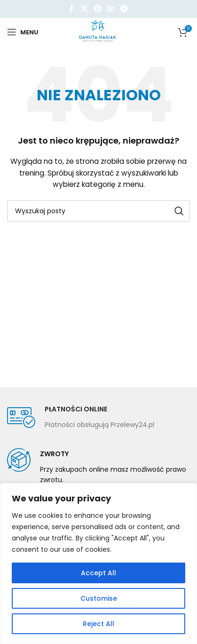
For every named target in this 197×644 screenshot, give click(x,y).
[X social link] (84, 9)
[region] (98, 563)
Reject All (98, 624)
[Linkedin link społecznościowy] (111, 9)
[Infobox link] (81, 418)
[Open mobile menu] (23, 32)
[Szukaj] (98, 211)
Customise (99, 598)
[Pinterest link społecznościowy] (98, 9)
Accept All (98, 573)
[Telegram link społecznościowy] (124, 9)
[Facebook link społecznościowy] (71, 9)
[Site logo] (98, 32)
